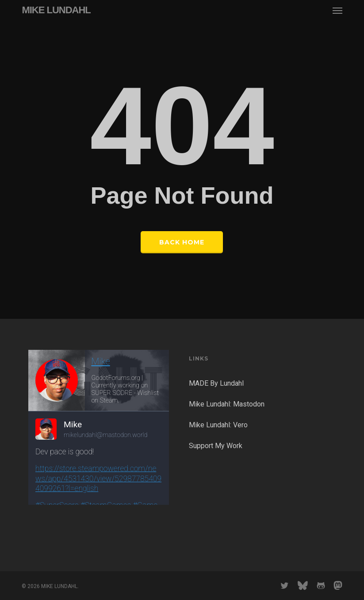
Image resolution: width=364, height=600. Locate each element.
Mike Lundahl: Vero (218, 425)
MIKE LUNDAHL (56, 10)
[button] (337, 10)
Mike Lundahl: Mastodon (227, 404)
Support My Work (216, 446)
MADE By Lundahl (216, 383)
